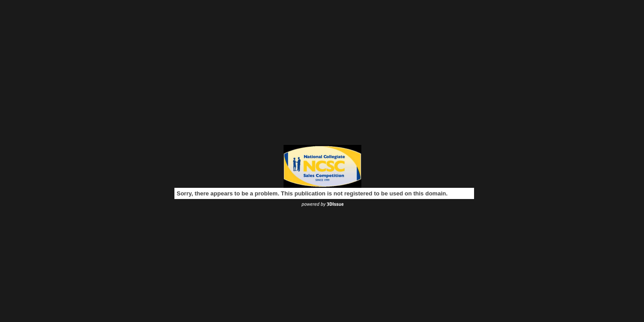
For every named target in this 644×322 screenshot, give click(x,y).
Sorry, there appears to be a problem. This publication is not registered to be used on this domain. (312, 193)
